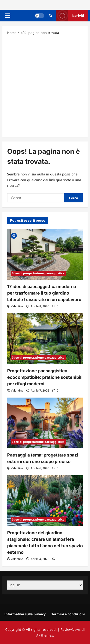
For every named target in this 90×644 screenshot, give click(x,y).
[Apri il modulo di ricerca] (51, 16)
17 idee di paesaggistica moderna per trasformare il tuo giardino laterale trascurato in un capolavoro (44, 293)
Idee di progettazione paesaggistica (38, 273)
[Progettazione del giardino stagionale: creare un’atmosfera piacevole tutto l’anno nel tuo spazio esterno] (45, 501)
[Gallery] (14, 235)
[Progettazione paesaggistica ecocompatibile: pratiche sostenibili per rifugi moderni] (45, 339)
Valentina (17, 306)
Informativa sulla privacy (25, 614)
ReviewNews (71, 629)
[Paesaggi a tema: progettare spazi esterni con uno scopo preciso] (45, 423)
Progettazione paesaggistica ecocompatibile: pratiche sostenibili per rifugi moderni (45, 377)
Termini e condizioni (68, 614)
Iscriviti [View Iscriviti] (70, 16)
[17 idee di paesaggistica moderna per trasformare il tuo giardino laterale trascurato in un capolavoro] (45, 254)
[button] (8, 16)
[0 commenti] (55, 306)
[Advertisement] (45, 86)
